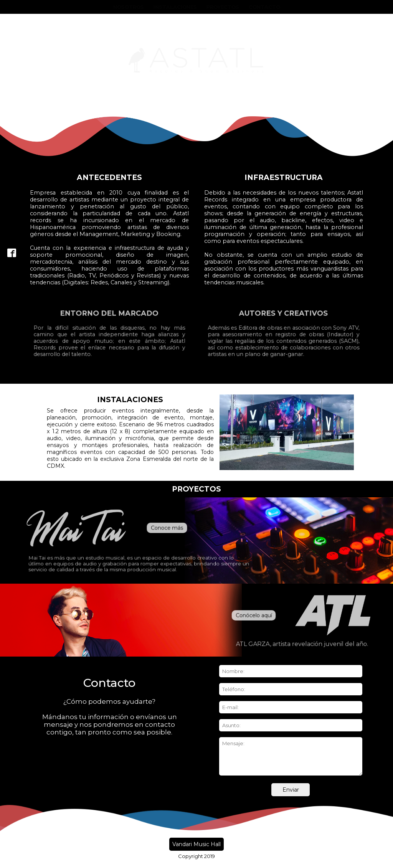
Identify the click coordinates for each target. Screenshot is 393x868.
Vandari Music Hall (196, 844)
